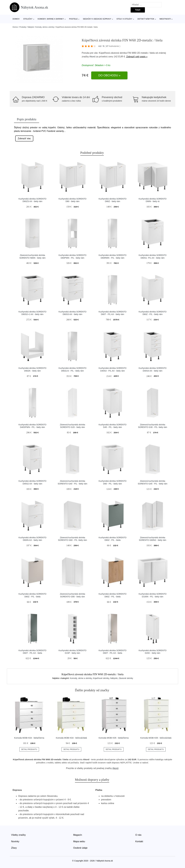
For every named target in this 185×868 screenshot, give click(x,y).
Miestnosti (165, 19)
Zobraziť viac (24, 138)
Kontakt (139, 841)
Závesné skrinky (126, 678)
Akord (92, 57)
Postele (73, 19)
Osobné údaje (80, 848)
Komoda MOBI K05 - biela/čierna (114, 738)
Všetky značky (18, 835)
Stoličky (28, 19)
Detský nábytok (146, 19)
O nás (138, 835)
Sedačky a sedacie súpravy (97, 19)
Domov (16, 19)
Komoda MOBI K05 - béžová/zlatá (156, 738)
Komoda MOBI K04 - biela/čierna (29, 738)
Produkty (23, 27)
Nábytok (31, 27)
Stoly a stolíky (124, 19)
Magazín (78, 835)
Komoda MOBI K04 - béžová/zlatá (71, 738)
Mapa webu (79, 841)
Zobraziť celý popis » (137, 57)
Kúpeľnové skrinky (101, 678)
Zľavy (14, 848)
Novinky (15, 841)
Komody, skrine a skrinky (51, 19)
